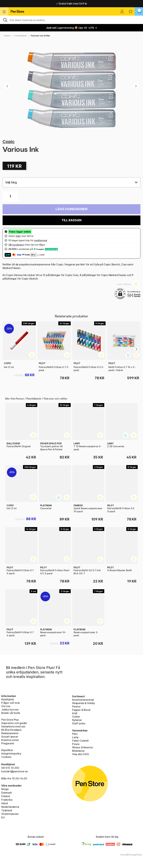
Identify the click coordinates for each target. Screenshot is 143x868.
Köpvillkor (7, 750)
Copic (9, 141)
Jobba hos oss (10, 710)
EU (3, 817)
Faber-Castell (80, 741)
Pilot (75, 734)
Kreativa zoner (10, 740)
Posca (76, 744)
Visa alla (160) (80, 754)
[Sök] (71, 20)
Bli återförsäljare (11, 730)
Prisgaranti (8, 743)
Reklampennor (10, 733)
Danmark (7, 793)
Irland (5, 803)
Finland (6, 796)
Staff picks (79, 723)
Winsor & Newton (83, 747)
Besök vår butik (11, 713)
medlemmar (41, 240)
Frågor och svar (11, 703)
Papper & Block (81, 710)
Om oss (6, 706)
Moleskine (78, 751)
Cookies (6, 757)
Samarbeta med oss (13, 726)
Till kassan (71, 220)
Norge (5, 789)
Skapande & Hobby (84, 703)
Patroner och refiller (40, 36)
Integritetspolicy (11, 754)
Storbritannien (10, 814)
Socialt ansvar (10, 737)
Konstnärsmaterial (83, 700)
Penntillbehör (21, 36)
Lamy (75, 737)
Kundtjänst (8, 699)
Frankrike (7, 800)
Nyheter (77, 720)
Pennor (7, 36)
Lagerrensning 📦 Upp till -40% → (71, 28)
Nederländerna (10, 807)
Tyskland (7, 810)
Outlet (76, 717)
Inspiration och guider (14, 723)
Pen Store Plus (10, 720)
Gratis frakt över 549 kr (71, 4)
